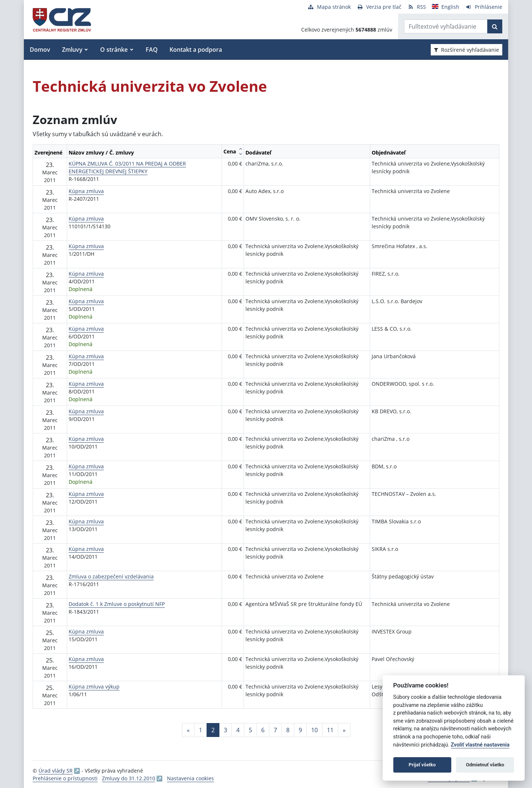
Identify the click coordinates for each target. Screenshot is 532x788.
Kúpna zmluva (86, 191)
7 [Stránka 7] (275, 730)
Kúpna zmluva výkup (94, 687)
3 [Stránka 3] (225, 730)
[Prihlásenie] (484, 7)
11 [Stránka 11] (330, 730)
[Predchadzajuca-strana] (188, 730)
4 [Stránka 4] (238, 730)
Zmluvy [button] (72, 50)
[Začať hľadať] (495, 26)
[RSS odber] (417, 7)
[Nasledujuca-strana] (344, 730)
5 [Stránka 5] (250, 730)
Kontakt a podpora (196, 50)
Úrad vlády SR (56, 771)
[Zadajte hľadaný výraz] (446, 26)
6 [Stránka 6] (263, 730)
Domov (40, 50)
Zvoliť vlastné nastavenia (480, 745)
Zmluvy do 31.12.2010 (129, 778)
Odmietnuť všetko (485, 765)
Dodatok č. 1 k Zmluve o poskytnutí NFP (117, 604)
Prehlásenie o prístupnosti (65, 778)
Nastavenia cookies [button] (190, 778)
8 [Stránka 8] (288, 730)
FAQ (152, 50)
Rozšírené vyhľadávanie (467, 50)
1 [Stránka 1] (201, 730)
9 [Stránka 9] (300, 730)
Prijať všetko (422, 765)
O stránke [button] (114, 50)
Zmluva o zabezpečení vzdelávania (111, 576)
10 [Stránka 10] (314, 730)
